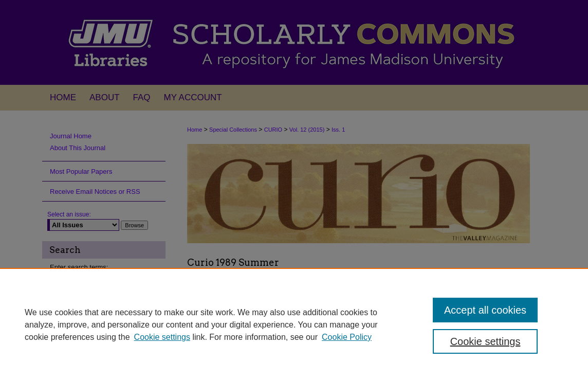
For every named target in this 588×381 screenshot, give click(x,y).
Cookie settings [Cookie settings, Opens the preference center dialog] (485, 341)
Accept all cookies (485, 310)
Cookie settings (162, 337)
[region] (294, 324)
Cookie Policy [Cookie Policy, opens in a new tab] (347, 337)
